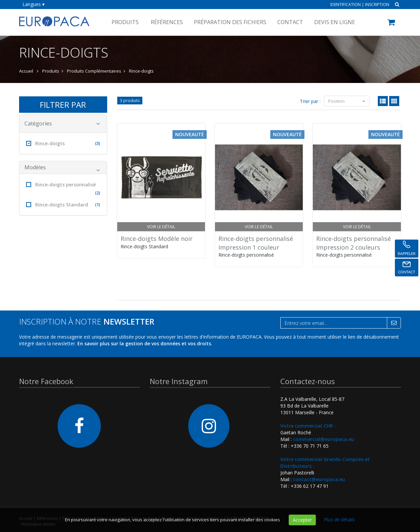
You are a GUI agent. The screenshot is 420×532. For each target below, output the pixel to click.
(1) (98, 205)
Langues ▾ (33, 4)
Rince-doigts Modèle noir (157, 239)
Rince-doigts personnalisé (63, 189)
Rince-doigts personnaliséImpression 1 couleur (256, 243)
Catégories (62, 123)
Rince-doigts (63, 143)
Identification (345, 5)
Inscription (377, 5)
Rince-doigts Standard (63, 205)
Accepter (302, 520)
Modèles (62, 168)
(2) (98, 193)
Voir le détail (161, 227)
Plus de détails (339, 519)
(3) (98, 143)
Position (347, 101)
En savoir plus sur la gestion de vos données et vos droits (144, 343)
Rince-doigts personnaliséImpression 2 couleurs (354, 243)
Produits (125, 22)
